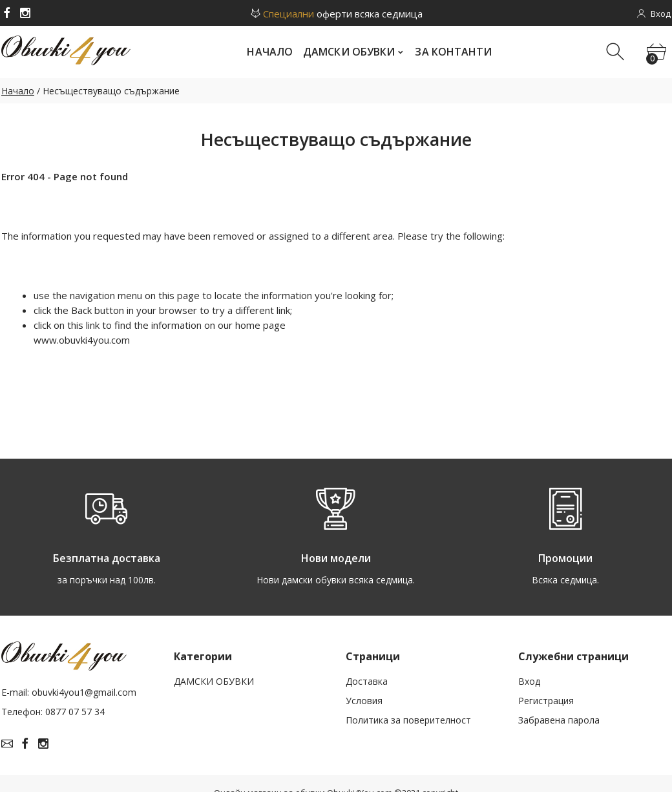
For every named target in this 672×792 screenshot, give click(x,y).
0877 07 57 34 (75, 712)
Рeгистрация (546, 701)
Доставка (367, 681)
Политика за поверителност (408, 720)
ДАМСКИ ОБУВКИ (214, 681)
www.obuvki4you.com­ (82, 340)
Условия (364, 701)
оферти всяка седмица (336, 14)
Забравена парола (559, 720)
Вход (529, 681)
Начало (18, 91)
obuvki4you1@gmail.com (84, 692)
